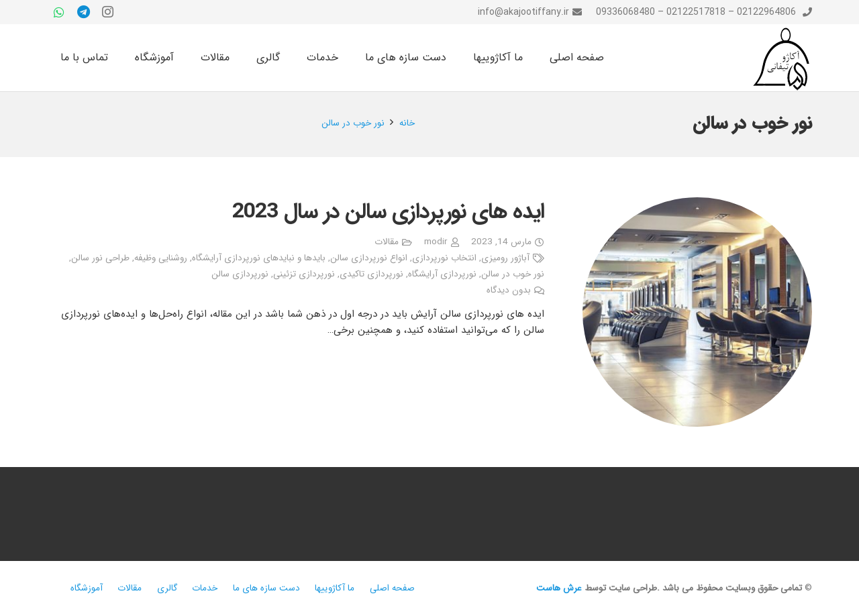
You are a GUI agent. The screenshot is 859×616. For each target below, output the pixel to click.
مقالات (387, 242)
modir (436, 242)
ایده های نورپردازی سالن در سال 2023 (388, 212)
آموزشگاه (87, 588)
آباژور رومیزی (505, 258)
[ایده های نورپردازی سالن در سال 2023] (697, 312)
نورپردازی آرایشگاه (442, 274)
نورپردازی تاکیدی (371, 274)
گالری (167, 588)
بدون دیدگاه (509, 290)
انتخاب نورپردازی (444, 258)
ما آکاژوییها (335, 588)
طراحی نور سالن (100, 258)
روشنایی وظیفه (161, 258)
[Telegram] (83, 12)
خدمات (205, 588)
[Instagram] (107, 12)
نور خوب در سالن (513, 274)
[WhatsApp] (59, 12)
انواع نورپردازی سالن (369, 258)
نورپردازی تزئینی (304, 274)
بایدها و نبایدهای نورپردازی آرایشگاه (259, 258)
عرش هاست (559, 588)
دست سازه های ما (266, 588)
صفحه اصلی (392, 588)
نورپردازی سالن (240, 274)
